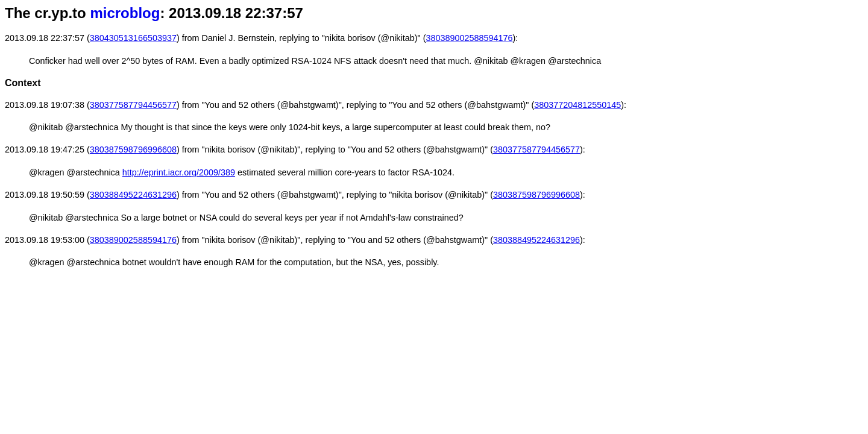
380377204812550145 (577, 105)
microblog (125, 13)
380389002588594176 (469, 38)
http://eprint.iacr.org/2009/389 (179, 172)
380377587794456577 (133, 105)
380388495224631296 (133, 195)
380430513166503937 (133, 38)
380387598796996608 (133, 149)
